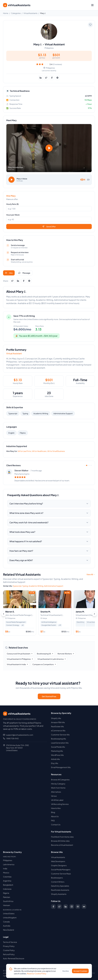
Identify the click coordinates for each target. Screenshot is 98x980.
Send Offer (49, 227)
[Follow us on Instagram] (72, 907)
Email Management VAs (61, 767)
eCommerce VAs (58, 730)
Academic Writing (41, 413)
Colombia (7, 877)
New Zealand (8, 930)
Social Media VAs (58, 747)
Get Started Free (49, 696)
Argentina (7, 881)
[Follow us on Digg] (84, 907)
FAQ (53, 820)
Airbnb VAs (55, 759)
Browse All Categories (60, 780)
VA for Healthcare (39, 451)
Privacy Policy (9, 946)
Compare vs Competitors (44, 664)
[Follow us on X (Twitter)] (59, 907)
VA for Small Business (56, 451)
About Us (55, 816)
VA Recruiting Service (60, 804)
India (5, 868)
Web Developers (58, 861)
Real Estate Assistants (60, 890)
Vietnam (7, 905)
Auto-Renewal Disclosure (14, 958)
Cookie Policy (9, 950)
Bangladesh (8, 885)
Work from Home (58, 788)
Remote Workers (66, 654)
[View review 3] (88, 465)
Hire (9, 273)
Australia (7, 926)
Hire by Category (58, 784)
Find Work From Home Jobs (62, 837)
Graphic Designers (59, 865)
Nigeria (6, 893)
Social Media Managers (61, 869)
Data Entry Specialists (60, 886)
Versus (54, 796)
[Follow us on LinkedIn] (66, 907)
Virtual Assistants (30, 13)
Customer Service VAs (60, 735)
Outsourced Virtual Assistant (20, 654)
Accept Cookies (80, 971)
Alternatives (56, 792)
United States (9, 913)
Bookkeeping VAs (59, 739)
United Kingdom (10, 918)
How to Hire (56, 808)
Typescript (13, 413)
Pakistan (7, 897)
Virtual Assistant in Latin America (52, 659)
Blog (53, 812)
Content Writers (58, 882)
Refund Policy (9, 954)
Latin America (9, 864)
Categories (16, 13)
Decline (66, 971)
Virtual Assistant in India (17, 664)
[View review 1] (85, 465)
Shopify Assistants (59, 894)
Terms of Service (10, 942)
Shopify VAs (56, 718)
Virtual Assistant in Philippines (20, 659)
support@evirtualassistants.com (20, 735)
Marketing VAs (57, 751)
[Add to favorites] (90, 25)
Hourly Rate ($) (13, 204)
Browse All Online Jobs (60, 841)
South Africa (8, 901)
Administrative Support (63, 413)
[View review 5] (91, 465)
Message (24, 273)
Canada (6, 922)
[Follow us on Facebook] (53, 907)
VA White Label (57, 800)
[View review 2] (87, 465)
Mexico (6, 873)
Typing (25, 413)
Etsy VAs (55, 763)
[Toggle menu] (92, 5)
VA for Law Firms (24, 451)
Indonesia (7, 889)
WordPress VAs (57, 755)
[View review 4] (90, 465)
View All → (91, 574)
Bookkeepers (57, 878)
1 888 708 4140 (12, 738)
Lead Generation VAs (60, 743)
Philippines (8, 860)
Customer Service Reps (61, 874)
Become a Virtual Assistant (62, 845)
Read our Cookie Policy (37, 973)
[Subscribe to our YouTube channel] (78, 907)
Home (6, 13)
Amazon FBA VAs (58, 722)
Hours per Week (13, 215)
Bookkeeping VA (45, 654)
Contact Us (56, 825)
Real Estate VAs (57, 726)
